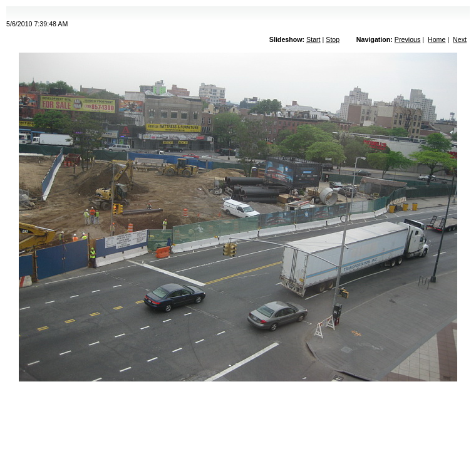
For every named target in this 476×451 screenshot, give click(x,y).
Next (460, 39)
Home (437, 39)
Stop (333, 39)
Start (313, 39)
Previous (407, 39)
